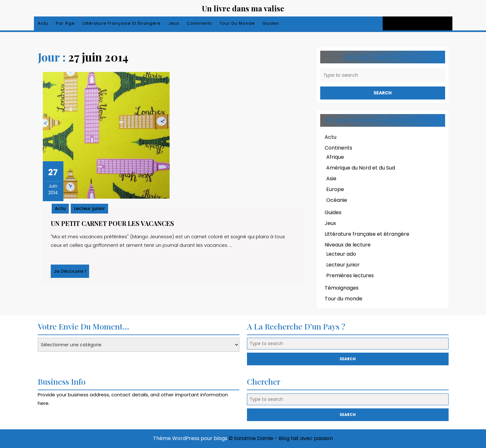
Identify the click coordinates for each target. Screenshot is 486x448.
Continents (199, 23)
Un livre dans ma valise (243, 8)
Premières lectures (350, 275)
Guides (271, 23)
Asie (331, 179)
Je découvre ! (71, 273)
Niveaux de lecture (348, 245)
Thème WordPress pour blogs (190, 438)
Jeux (174, 23)
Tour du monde (237, 23)
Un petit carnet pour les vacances (112, 223)
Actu (43, 23)
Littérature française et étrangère (122, 23)
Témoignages (342, 288)
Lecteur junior (89, 208)
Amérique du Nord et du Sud (361, 168)
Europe (335, 189)
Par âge (65, 23)
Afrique (335, 157)
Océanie (337, 200)
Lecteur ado (341, 254)
